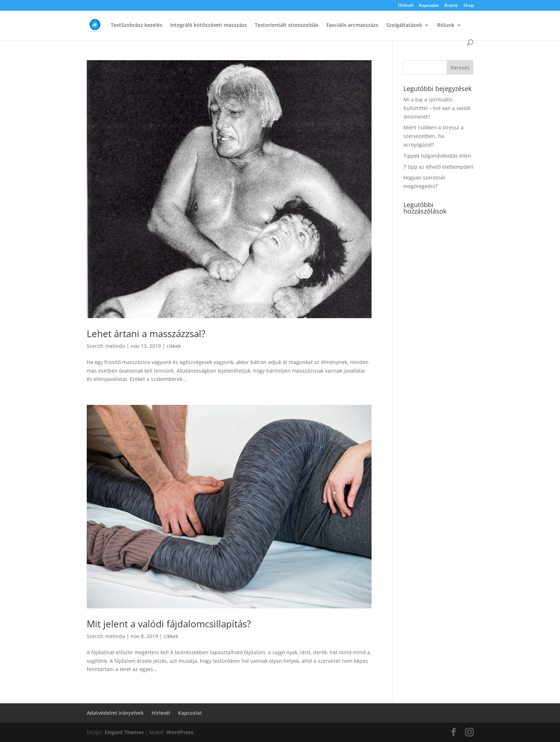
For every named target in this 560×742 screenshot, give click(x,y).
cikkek (174, 346)
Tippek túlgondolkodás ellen (437, 156)
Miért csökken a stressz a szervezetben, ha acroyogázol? (434, 136)
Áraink (451, 6)
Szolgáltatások (404, 25)
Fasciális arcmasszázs (352, 25)
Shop (468, 6)
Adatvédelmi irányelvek (115, 713)
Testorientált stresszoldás (287, 25)
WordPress (180, 732)
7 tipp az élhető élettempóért (438, 167)
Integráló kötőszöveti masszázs (209, 25)
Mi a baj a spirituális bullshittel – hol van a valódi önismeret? (437, 108)
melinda (115, 346)
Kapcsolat (429, 6)
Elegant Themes (124, 732)
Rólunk (446, 25)
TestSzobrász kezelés (137, 25)
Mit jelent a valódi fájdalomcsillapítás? (169, 624)
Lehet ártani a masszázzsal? (146, 334)
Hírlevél (406, 6)
